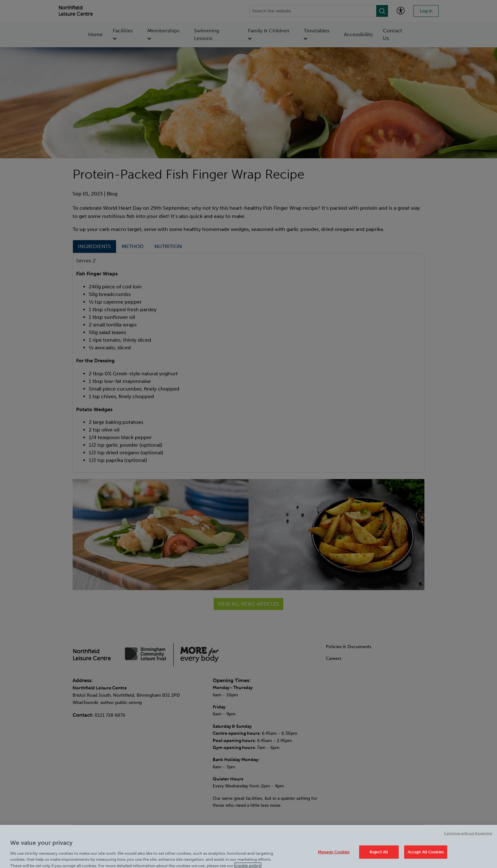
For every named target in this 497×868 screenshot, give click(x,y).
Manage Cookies (334, 858)
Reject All (379, 858)
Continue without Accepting (468, 839)
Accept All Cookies (426, 858)
